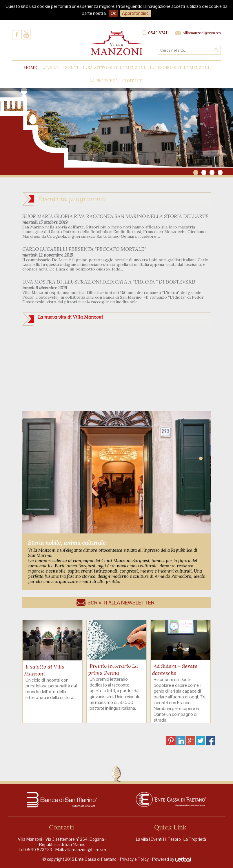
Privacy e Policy (134, 859)
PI (171, 741)
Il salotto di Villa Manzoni (44, 670)
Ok (113, 13)
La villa (142, 839)
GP (191, 741)
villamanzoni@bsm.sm (85, 850)
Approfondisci (136, 13)
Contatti (133, 81)
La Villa (50, 68)
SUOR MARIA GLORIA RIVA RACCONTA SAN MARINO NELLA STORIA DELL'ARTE (115, 216)
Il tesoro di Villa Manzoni (180, 68)
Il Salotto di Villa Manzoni (114, 68)
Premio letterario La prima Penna (113, 669)
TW (201, 741)
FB (210, 741)
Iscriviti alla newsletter (120, 603)
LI (181, 741)
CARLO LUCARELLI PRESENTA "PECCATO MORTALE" (84, 249)
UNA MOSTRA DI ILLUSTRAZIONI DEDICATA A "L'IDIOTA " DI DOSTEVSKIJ (109, 282)
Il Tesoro (173, 839)
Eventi (71, 68)
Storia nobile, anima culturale (67, 543)
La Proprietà (195, 839)
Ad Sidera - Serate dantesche (175, 670)
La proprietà (104, 81)
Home (30, 68)
